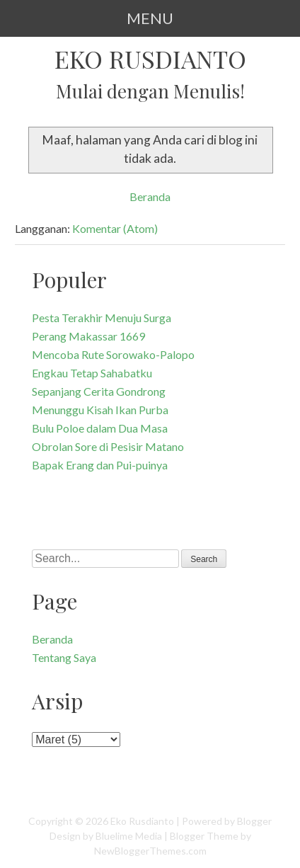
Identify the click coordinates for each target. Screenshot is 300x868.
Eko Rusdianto (150, 58)
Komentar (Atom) (115, 228)
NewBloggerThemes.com (150, 851)
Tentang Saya (64, 657)
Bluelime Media (129, 836)
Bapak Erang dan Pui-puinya (100, 465)
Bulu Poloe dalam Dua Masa (100, 428)
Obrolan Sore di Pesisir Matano (108, 446)
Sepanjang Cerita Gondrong (99, 391)
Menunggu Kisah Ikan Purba (100, 410)
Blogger (254, 821)
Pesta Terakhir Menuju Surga (102, 318)
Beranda (150, 196)
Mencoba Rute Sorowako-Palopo (113, 354)
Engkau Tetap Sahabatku (92, 373)
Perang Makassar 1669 (88, 336)
